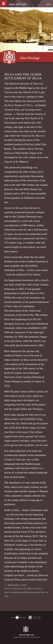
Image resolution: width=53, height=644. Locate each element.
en (49, 4)
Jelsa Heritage (18, 4)
